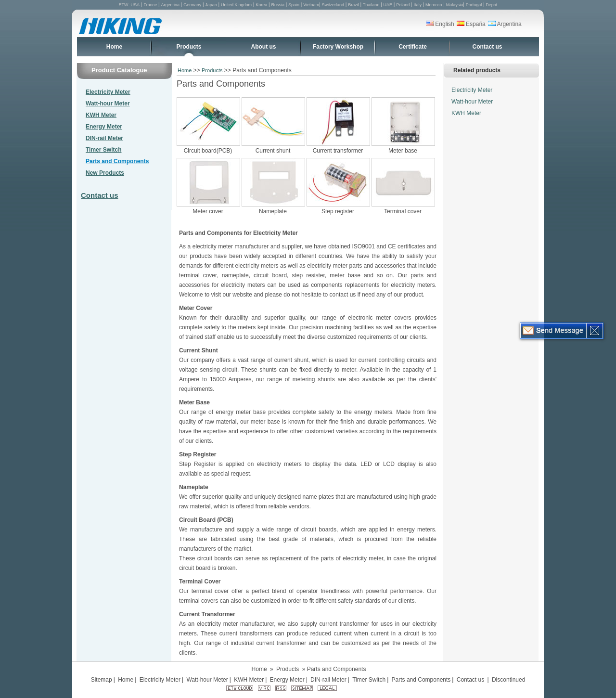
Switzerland (333, 5)
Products (189, 47)
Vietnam (311, 5)
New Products (105, 173)
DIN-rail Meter (104, 138)
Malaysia (455, 5)
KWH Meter (101, 115)
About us (264, 47)
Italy (417, 5)
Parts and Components (117, 161)
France (150, 5)
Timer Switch (103, 150)
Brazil (353, 5)
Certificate (413, 47)
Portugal (474, 5)
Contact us (487, 47)
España (471, 24)
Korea (261, 5)
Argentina (170, 5)
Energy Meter (104, 127)
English (440, 24)
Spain (294, 5)
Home (114, 47)
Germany (192, 5)
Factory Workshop (338, 47)
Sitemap (102, 680)
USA (135, 5)
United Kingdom (236, 5)
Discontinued (508, 680)
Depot (491, 5)
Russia (278, 5)
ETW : (125, 5)
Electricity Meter (108, 92)
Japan (211, 5)
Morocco (434, 5)
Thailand (371, 5)
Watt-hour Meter (108, 103)
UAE (388, 5)
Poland (403, 5)
